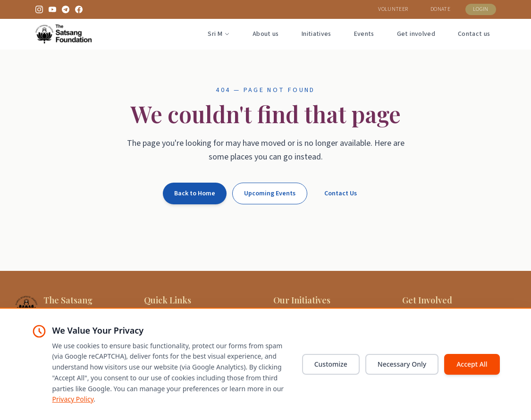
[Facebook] (79, 9)
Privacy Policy (73, 399)
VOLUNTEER (393, 9)
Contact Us (341, 193)
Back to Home (195, 193)
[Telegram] (66, 9)
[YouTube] (52, 9)
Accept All (472, 364)
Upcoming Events (270, 193)
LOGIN (481, 9)
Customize (331, 364)
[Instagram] (39, 9)
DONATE (440, 9)
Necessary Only (402, 364)
